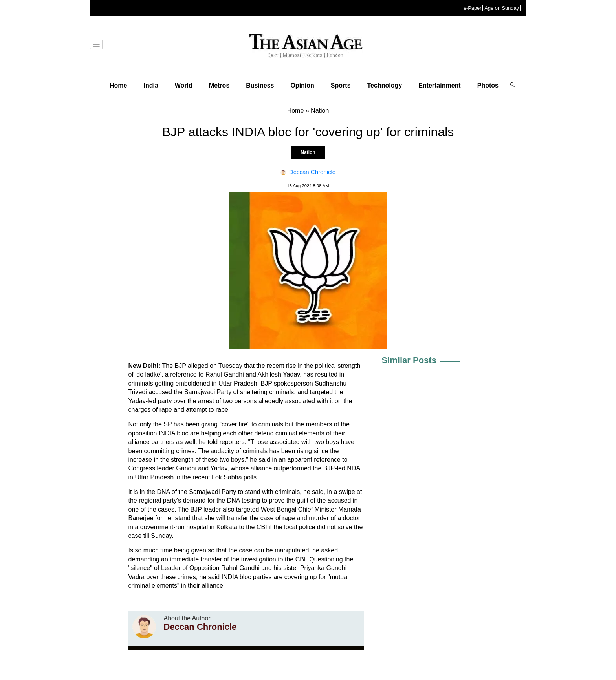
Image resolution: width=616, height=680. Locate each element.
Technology (385, 85)
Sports (341, 85)
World (184, 85)
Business (260, 85)
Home (118, 85)
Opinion (302, 85)
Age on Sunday (502, 8)
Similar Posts (409, 360)
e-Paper (473, 8)
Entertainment (440, 85)
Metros (219, 85)
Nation (308, 152)
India (151, 85)
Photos (488, 85)
